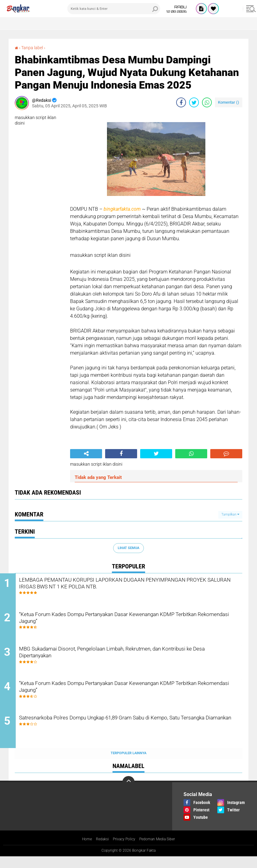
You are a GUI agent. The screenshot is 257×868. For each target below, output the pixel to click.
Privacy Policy (123, 851)
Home (81, 851)
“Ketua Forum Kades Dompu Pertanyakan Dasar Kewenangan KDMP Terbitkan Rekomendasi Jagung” (127, 622)
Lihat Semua (128, 548)
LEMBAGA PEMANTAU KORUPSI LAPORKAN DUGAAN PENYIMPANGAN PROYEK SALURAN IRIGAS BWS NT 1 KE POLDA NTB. (134, 589)
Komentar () (229, 102)
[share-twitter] (194, 102)
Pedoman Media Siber (161, 851)
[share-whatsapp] (207, 102)
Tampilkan (230, 514)
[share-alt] (86, 454)
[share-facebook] (181, 102)
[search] (114, 9)
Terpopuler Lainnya (128, 764)
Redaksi (98, 851)
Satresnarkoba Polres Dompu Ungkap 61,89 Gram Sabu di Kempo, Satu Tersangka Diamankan (133, 734)
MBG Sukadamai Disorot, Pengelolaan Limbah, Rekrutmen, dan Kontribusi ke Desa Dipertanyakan (128, 659)
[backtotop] (128, 793)
